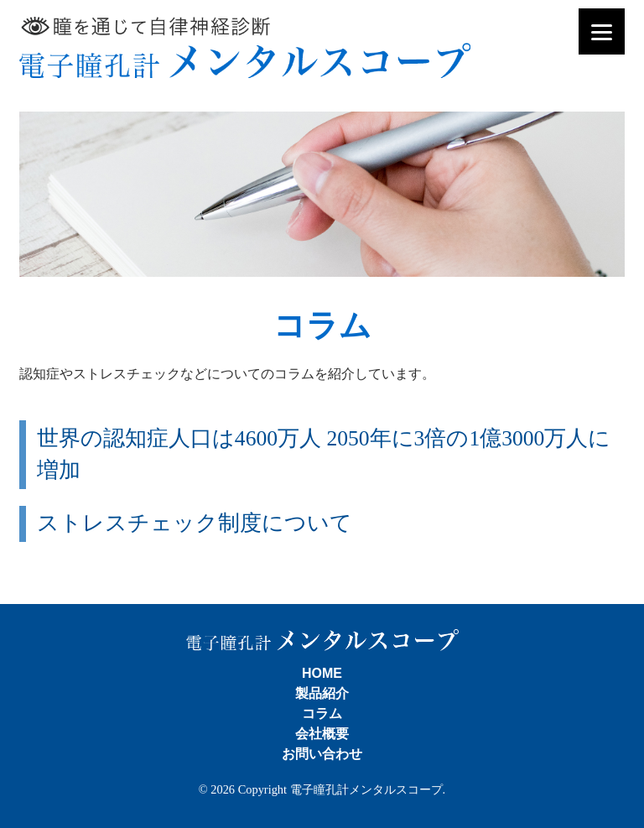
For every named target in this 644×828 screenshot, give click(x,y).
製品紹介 (322, 693)
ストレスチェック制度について (195, 523)
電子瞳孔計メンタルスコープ (245, 47)
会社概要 (322, 734)
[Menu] (602, 31)
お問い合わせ (322, 754)
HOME (322, 673)
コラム (322, 713)
